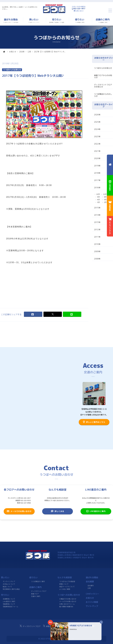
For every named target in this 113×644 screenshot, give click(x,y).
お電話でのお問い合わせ (68, 599)
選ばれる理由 (92, 577)
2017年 (97, 180)
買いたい (5, 577)
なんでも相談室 (65, 577)
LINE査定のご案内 (96, 511)
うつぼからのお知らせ (103, 68)
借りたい (33, 577)
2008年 (97, 259)
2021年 (97, 151)
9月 (99, 197)
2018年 (97, 173)
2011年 (97, 237)
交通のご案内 (36, 596)
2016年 (22, 52)
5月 (105, 200)
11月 (105, 194)
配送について (7, 587)
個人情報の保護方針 (66, 607)
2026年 (97, 115)
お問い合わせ (80, 11)
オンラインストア (9, 581)
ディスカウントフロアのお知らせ (103, 86)
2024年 (97, 129)
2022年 (97, 144)
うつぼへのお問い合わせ (69, 595)
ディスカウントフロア (39, 591)
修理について (64, 584)
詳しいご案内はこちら (94, 422)
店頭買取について (9, 599)
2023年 (97, 136)
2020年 (97, 158)
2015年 (97, 208)
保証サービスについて (67, 587)
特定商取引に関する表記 (11, 589)
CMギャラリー (92, 594)
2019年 (97, 166)
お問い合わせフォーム (67, 604)
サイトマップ (92, 606)
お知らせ (13, 52)
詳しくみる (58, 511)
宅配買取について (9, 604)
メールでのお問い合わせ (19, 511)
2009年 (97, 251)
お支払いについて (9, 584)
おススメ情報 (92, 602)
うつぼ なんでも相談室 (67, 581)
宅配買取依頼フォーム (10, 607)
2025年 (97, 122)
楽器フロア (35, 594)
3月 (99, 202)
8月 (105, 197)
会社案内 (91, 586)
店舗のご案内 (35, 587)
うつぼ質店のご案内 (38, 581)
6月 (99, 200)
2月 (105, 202)
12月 (29, 52)
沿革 (89, 588)
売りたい (5, 595)
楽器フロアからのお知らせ (103, 76)
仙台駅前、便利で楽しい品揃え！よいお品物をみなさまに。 (20, 8)
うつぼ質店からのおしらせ (103, 95)
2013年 (97, 222)
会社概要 (90, 582)
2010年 (97, 244)
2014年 (97, 215)
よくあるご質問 (65, 589)
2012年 (97, 230)
